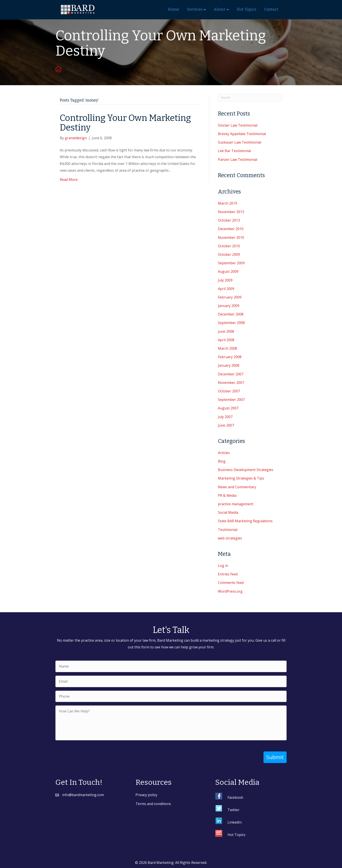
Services (195, 9)
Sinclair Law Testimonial (238, 125)
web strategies (230, 538)
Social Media (228, 512)
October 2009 (229, 254)
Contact (271, 9)
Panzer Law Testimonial (238, 159)
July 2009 (225, 280)
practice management (236, 504)
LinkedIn (235, 822)
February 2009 (230, 297)
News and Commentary (237, 487)
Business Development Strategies (246, 470)
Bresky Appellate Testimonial (242, 134)
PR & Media (227, 495)
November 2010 (231, 237)
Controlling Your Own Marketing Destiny (125, 123)
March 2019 (227, 203)
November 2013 (231, 212)
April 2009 (226, 289)
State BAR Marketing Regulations (245, 521)
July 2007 (225, 417)
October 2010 (229, 246)
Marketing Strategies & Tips (241, 478)
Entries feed (228, 574)
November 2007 (231, 383)
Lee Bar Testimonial (234, 151)
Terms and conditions (153, 804)
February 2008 (230, 357)
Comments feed (231, 583)
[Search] (250, 98)
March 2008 (227, 348)
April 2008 (226, 340)
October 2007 (229, 391)
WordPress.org (230, 591)
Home (173, 9)
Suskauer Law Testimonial (239, 142)
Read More (69, 180)
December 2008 (231, 314)
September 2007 (231, 400)
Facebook (235, 797)
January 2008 (229, 365)
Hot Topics (246, 9)
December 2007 (231, 374)
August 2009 (228, 271)
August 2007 (228, 408)
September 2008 (231, 323)
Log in (223, 566)
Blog (222, 461)
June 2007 (226, 425)
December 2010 (231, 229)
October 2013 (229, 220)
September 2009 (231, 263)
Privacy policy (146, 795)
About (220, 9)
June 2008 (226, 331)
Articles (224, 453)
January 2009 (229, 306)
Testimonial (228, 530)
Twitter (233, 810)
